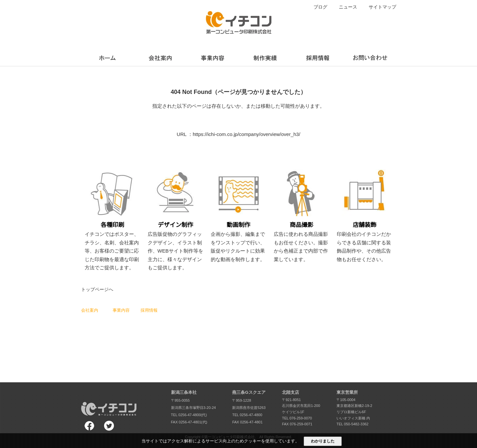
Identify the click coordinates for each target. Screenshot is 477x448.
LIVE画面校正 (190, 310)
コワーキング (190, 323)
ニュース (348, 7)
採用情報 (149, 310)
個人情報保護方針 (222, 336)
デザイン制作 (123, 324)
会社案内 (90, 310)
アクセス (88, 343)
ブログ (320, 7)
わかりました (323, 441)
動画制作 (120, 330)
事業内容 (121, 310)
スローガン (90, 317)
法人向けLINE (190, 336)
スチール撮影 (123, 337)
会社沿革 (88, 337)
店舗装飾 (120, 343)
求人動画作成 (190, 316)
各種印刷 (120, 317)
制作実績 (215, 310)
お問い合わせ (219, 342)
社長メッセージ (94, 324)
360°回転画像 (190, 329)
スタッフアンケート (157, 324)
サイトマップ (382, 7)
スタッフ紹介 (151, 317)
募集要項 (148, 330)
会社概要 (88, 330)
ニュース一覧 (219, 323)
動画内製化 (188, 342)
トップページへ (97, 289)
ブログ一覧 (217, 316)
